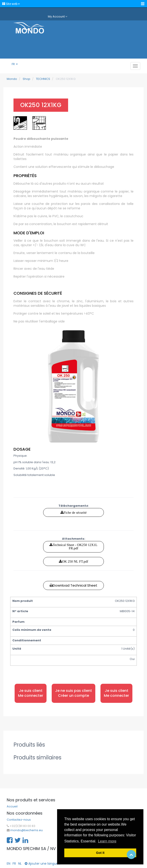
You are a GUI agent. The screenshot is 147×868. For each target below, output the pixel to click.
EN (9, 864)
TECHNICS (43, 79)
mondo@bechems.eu (27, 830)
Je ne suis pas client (73, 693)
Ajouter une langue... (42, 864)
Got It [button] (100, 853)
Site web (11, 4)
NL (20, 864)
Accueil (12, 807)
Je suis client (31, 693)
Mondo (12, 79)
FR (15, 64)
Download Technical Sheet (73, 585)
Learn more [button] (107, 841)
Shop (27, 79)
